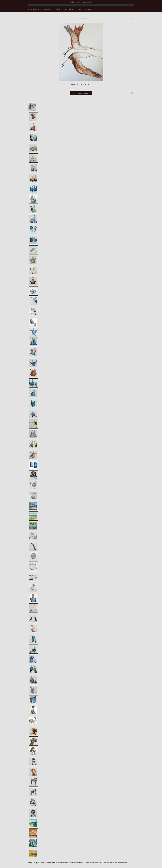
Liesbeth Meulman (76, 2)
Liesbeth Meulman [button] (34, 9)
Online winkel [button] (70, 9)
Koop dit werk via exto (81, 93)
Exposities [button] (48, 9)
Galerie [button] (59, 9)
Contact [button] (89, 9)
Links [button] (80, 9)
